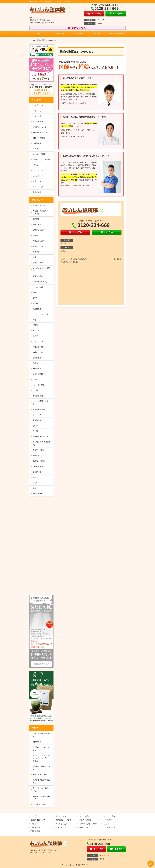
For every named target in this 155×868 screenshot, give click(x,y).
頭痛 (34, 477)
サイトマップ (38, 170)
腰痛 (34, 488)
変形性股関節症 (39, 494)
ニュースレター (39, 187)
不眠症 (35, 293)
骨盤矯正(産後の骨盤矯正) (41, 443)
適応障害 (36, 219)
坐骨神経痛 (37, 472)
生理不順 (36, 456)
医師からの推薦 (39, 138)
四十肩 (35, 431)
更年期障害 (37, 369)
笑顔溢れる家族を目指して (41, 798)
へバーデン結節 (39, 385)
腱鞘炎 (35, 298)
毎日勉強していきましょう (41, 749)
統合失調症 (37, 225)
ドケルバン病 (38, 287)
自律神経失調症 (39, 466)
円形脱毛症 (37, 309)
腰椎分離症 (37, 358)
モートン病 (37, 415)
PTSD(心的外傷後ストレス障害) (41, 212)
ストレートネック (40, 246)
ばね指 (35, 390)
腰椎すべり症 (38, 352)
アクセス (97, 34)
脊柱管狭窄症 (38, 347)
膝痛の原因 (37, 742)
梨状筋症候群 (38, 263)
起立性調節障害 (39, 409)
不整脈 (35, 235)
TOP (34, 40)
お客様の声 (77, 34)
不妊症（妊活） (39, 450)
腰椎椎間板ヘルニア (40, 437)
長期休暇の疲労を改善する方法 (41, 781)
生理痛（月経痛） (40, 461)
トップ (39, 34)
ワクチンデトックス (40, 314)
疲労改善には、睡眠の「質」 (41, 790)
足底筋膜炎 (37, 420)
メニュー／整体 (58, 34)
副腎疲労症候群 (39, 230)
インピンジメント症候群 (41, 270)
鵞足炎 (35, 303)
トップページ (38, 105)
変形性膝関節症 (39, 374)
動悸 (34, 257)
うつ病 (35, 426)
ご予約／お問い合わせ (116, 34)
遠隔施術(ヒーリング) (41, 132)
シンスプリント (39, 341)
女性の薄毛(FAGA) (40, 282)
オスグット (37, 336)
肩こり (35, 483)
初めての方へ (38, 111)
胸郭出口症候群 (39, 241)
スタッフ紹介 (38, 116)
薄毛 (34, 320)
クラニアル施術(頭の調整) (41, 735)
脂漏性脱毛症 (38, 276)
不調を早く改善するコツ (41, 768)
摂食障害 (36, 252)
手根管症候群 (38, 396)
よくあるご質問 (39, 154)
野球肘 (35, 325)
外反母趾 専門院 (39, 206)
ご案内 (35, 165)
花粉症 (35, 379)
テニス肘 (36, 331)
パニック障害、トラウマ (41, 403)
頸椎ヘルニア (38, 363)
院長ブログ (37, 181)
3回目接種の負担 (39, 804)
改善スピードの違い (40, 775)
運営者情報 (37, 192)
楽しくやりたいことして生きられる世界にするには (41, 758)
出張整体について (40, 127)
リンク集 (36, 176)
